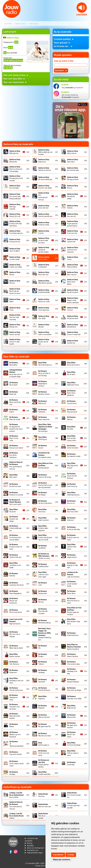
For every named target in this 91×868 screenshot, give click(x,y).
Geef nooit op (72, 485)
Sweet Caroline (73, 655)
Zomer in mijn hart (74, 333)
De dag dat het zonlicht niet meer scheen (16, 428)
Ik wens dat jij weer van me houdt (45, 537)
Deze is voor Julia (14, 438)
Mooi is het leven (16, 611)
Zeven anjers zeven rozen (17, 763)
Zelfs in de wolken (45, 333)
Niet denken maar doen (74, 621)
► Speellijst (29, 845)
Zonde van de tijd (44, 342)
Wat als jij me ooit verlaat (45, 816)
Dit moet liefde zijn (45, 178)
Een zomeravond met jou (44, 196)
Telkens (43, 663)
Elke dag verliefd (15, 207)
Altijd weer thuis (73, 384)
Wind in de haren (71, 734)
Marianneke (43, 592)
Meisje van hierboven (14, 601)
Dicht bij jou (43, 438)
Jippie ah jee (72, 556)
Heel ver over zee (45, 805)
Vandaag (43, 671)
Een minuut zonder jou (74, 795)
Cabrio (14, 411)
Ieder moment (44, 519)
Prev (3, 16)
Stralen (43, 655)
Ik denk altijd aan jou (15, 528)
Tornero (73, 309)
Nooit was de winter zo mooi (15, 291)
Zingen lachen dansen (44, 763)
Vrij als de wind (73, 317)
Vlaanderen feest (14, 697)
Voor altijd (44, 317)
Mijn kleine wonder (45, 282)
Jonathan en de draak (15, 565)
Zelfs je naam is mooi (73, 753)
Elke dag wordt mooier (72, 465)
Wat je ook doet (44, 716)
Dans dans (73, 160)
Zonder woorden (44, 773)
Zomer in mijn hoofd (15, 342)
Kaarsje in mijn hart (73, 565)
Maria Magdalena (15, 592)
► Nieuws (29, 843)
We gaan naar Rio (44, 725)
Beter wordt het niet (15, 402)
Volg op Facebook (72, 87)
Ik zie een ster (73, 232)
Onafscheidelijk (44, 291)
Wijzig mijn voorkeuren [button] (62, 860)
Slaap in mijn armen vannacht (73, 300)
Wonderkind (73, 326)
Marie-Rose (71, 592)
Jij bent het (73, 240)
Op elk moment (73, 291)
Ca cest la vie (72, 402)
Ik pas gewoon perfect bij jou (73, 223)
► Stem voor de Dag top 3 (34, 848)
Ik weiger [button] (71, 855)
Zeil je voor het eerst (44, 753)
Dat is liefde (17, 795)
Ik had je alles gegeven (43, 528)
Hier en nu (71, 502)
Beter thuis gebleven (71, 393)
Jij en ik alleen (15, 250)
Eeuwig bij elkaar (73, 196)
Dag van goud (72, 411)
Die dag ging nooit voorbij (16, 178)
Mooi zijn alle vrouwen (43, 611)
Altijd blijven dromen (43, 383)
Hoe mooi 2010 (73, 510)
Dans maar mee (44, 418)
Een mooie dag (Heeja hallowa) (15, 196)
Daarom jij (44, 160)
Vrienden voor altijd (74, 697)
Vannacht (43, 680)
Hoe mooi (42, 510)
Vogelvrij (42, 697)
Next (88, 16)
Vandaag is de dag (72, 671)
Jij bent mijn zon (15, 556)
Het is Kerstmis (45, 502)
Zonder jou (73, 342)
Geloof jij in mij (15, 215)
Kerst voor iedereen (73, 250)
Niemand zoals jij (44, 621)
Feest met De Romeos (72, 476)
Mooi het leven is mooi (73, 601)
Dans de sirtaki (15, 418)
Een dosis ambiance (14, 455)
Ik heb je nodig (44, 223)
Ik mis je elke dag (73, 528)
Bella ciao (14, 393)
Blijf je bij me (73, 152)
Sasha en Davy (20, 23)
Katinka (14, 574)
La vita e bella (15, 258)
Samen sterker (15, 655)
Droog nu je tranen (16, 447)
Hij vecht (14, 510)
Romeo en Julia (44, 300)
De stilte (71, 428)
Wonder (44, 326)
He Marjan (43, 493)
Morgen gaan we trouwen (74, 611)
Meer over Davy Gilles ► (14, 79)
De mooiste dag (73, 169)
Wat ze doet (71, 716)
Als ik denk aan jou (45, 364)
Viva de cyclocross (16, 689)
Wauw (14, 725)
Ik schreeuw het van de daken (15, 537)
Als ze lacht (71, 373)
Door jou (43, 795)
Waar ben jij (71, 707)
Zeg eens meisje (16, 753)
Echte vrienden (73, 447)
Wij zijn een (15, 326)
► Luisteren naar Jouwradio (31, 839)
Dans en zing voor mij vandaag (16, 169)
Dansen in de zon (45, 169)
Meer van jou (73, 273)
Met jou (43, 601)
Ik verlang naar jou (16, 232)
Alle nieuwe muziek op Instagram (70, 96)
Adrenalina (14, 364)
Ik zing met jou (15, 240)
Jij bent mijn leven (72, 547)
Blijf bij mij (43, 402)
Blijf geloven (15, 152)
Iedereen (71, 519)
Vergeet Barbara (73, 680)
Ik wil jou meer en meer (16, 547)
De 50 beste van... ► (63, 46)
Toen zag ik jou (44, 309)
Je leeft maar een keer (44, 240)
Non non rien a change (15, 634)
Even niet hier (44, 207)
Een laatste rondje (74, 455)
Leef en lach (44, 258)
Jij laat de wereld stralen (44, 250)
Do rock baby (15, 187)
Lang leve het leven (17, 584)
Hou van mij (73, 215)
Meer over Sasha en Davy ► (16, 75)
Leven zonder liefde (72, 584)
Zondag (14, 773)
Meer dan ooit (44, 273)
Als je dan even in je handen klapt (16, 373)
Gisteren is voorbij (16, 493)
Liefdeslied (44, 266)
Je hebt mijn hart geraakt (73, 805)
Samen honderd (74, 647)
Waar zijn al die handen (15, 716)
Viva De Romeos (44, 689)
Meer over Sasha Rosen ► (15, 82)
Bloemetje (15, 160)
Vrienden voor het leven (15, 707)
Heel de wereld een (45, 215)
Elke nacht (14, 476)
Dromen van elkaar (45, 187)
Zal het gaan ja (44, 744)
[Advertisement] (26, 108)
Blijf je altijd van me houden (45, 152)
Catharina (43, 411)
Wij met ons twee (45, 734)
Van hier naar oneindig (15, 317)
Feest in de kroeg (45, 476)
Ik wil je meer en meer (73, 537)
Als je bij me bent (73, 364)
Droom (43, 447)
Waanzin (43, 707)
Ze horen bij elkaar (74, 744)
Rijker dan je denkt (16, 647)
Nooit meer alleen (73, 282)
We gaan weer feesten (72, 725)
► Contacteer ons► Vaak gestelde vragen (34, 851)
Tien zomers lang (73, 663)
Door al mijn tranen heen (72, 438)
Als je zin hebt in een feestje (44, 373)
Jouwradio (8, 23)
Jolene (17, 816)
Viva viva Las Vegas (74, 689)
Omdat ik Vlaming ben (45, 634)
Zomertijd (71, 763)
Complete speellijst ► (64, 39)
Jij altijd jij (43, 547)
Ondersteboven (73, 634)
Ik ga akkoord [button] (58, 855)
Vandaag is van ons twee (16, 680)
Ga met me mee (15, 485)
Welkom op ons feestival (15, 734)
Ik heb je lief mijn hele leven (16, 223)
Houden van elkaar (14, 519)
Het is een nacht (15, 502)
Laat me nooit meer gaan (43, 574)
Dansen (71, 418)
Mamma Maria (73, 266)
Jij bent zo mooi (44, 556)
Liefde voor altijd (16, 266)
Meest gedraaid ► (62, 43)
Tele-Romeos (14, 663)
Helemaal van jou (73, 493)
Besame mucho (44, 393)
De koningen (45, 428)
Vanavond (14, 671)
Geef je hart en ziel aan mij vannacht (45, 485)
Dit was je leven (73, 178)
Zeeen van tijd (15, 333)
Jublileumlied (43, 565)
